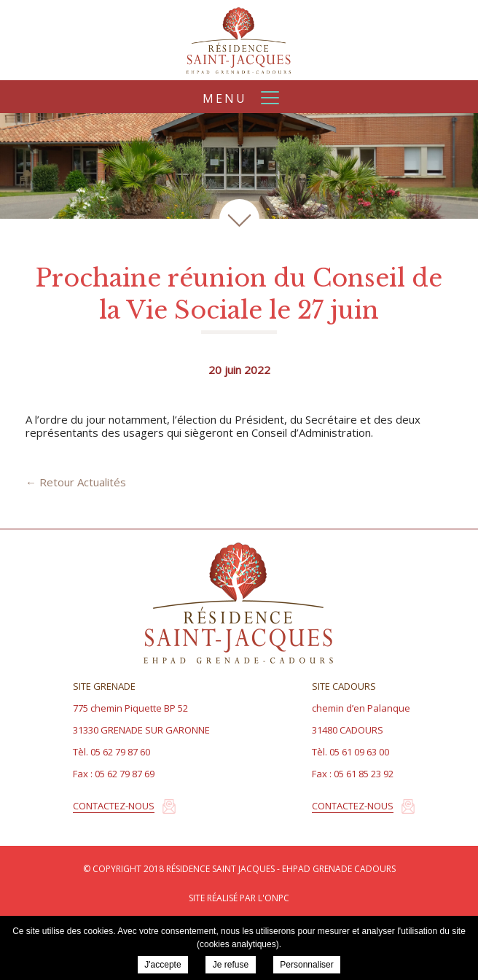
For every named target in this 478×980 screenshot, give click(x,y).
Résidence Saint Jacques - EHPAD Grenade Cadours (239, 40)
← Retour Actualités (76, 482)
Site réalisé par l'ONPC (239, 898)
